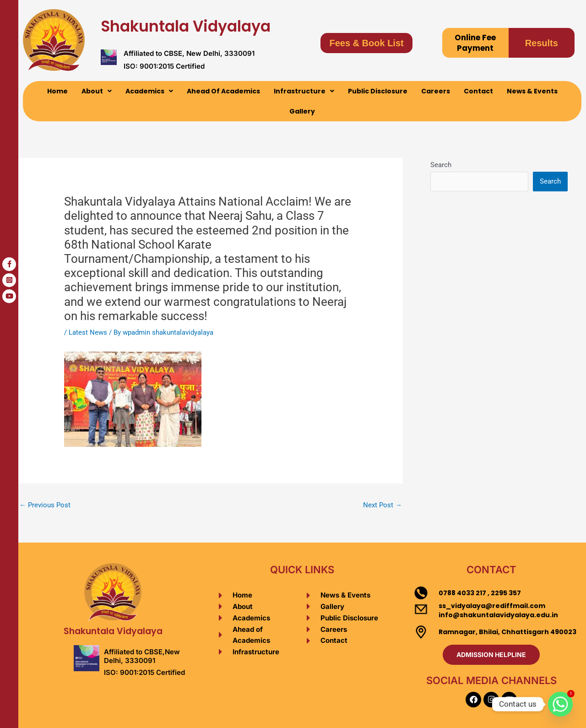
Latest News (88, 332)
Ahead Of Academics (223, 91)
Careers (436, 91)
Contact (478, 91)
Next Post (383, 505)
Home (57, 91)
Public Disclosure (378, 91)
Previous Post (45, 505)
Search (441, 165)
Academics (149, 91)
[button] (97, 91)
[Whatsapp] (560, 704)
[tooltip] (9, 264)
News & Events (532, 91)
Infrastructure (304, 91)
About (97, 91)
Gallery (302, 111)
